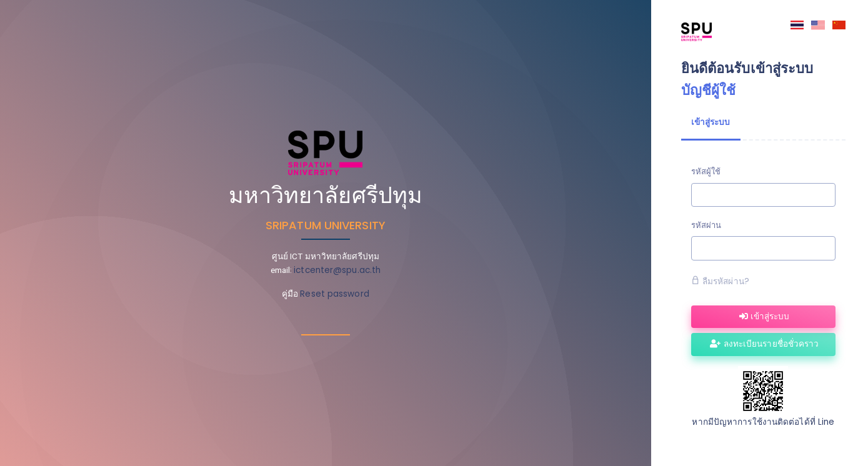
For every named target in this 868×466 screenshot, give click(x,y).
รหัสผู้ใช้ (706, 171)
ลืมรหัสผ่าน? (720, 281)
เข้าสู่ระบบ (764, 316)
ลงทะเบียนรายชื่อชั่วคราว (764, 344)
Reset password (334, 294)
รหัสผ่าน (706, 225)
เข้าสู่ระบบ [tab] (711, 122)
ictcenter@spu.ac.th (337, 270)
